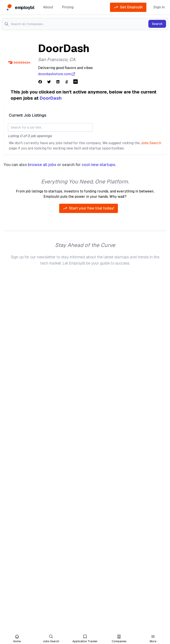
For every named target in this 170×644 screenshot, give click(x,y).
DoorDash (51, 98)
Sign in (159, 7)
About (48, 7)
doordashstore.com (57, 74)
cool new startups (98, 165)
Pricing (68, 7)
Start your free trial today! (89, 208)
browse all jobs (42, 165)
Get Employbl (128, 7)
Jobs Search (151, 143)
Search (157, 24)
